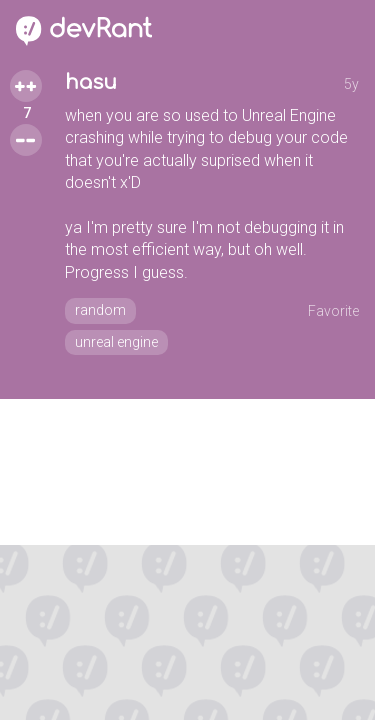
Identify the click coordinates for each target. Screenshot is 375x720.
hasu (91, 82)
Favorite (333, 311)
